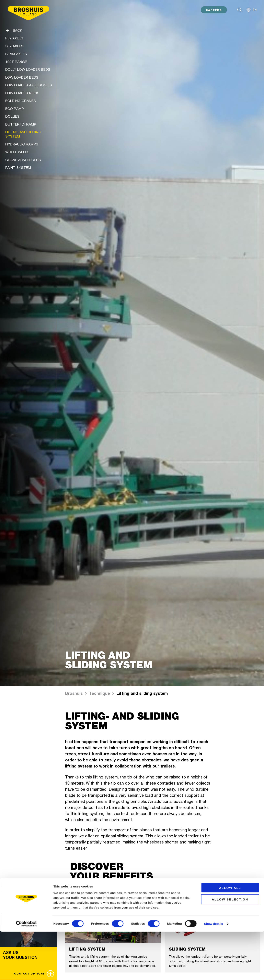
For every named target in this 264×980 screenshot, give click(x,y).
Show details (214, 972)
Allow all (230, 936)
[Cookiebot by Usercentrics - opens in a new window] (26, 972)
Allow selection (230, 948)
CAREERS (214, 10)
